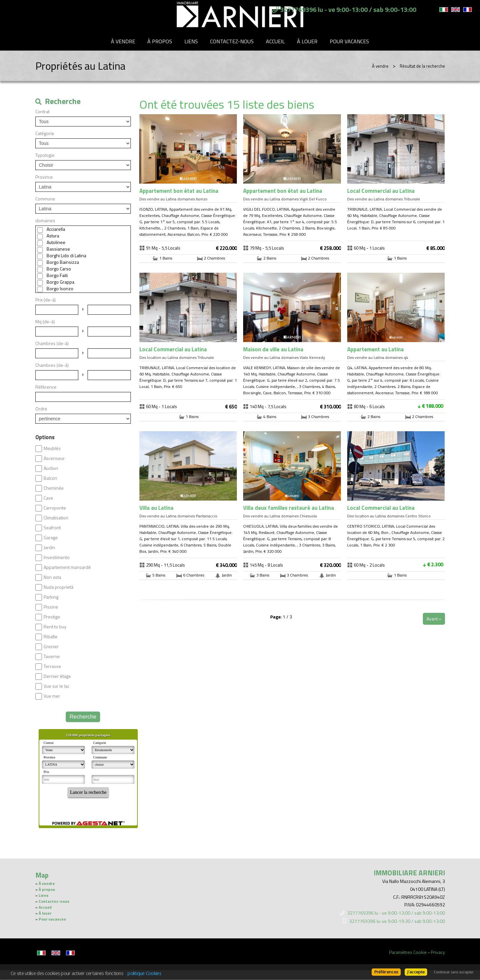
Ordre (41, 409)
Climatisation (56, 518)
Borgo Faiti (57, 275)
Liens (191, 41)
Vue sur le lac (56, 686)
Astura (53, 236)
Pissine (51, 607)
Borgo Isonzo (60, 289)
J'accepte (416, 972)
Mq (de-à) (45, 322)
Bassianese (58, 249)
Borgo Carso (59, 269)
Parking (51, 597)
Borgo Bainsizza (63, 262)
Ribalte (51, 637)
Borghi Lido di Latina (66, 256)
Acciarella (56, 229)
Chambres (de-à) (52, 343)
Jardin (49, 547)
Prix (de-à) (46, 300)
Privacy (438, 952)
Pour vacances (349, 41)
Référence (46, 387)
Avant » (434, 619)
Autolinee (56, 242)
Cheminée (54, 488)
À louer (307, 41)
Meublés (52, 448)
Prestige (52, 617)
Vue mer (52, 696)
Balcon (50, 478)
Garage (51, 538)
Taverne (52, 656)
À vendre (123, 41)
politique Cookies (144, 973)
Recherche (83, 717)
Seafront (52, 528)
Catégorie (45, 133)
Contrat (42, 112)
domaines (45, 221)
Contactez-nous (232, 41)
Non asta (52, 577)
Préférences (386, 972)
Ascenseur (54, 458)
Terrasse (52, 666)
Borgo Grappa (60, 282)
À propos (160, 41)
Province (44, 177)
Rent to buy (55, 627)
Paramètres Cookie (408, 952)
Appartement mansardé (67, 567)
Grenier (51, 647)
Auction (51, 468)
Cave (48, 498)
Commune (45, 199)
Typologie (45, 155)
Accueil (275, 41)
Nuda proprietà (58, 587)
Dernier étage (57, 676)
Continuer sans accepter (454, 972)
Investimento (57, 557)
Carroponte (55, 508)
